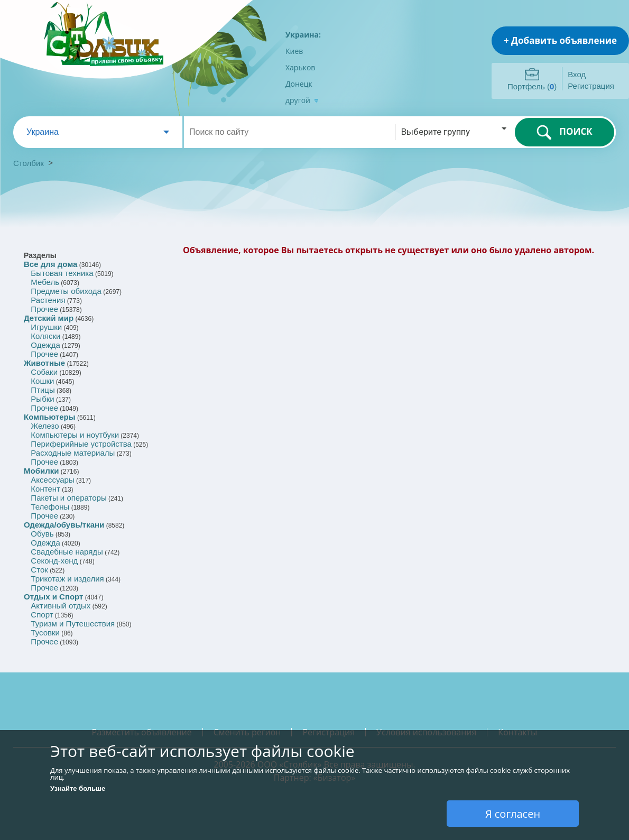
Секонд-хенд (54, 561)
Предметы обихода (66, 291)
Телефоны (50, 507)
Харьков (300, 67)
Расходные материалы (73, 453)
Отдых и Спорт (53, 597)
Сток (39, 570)
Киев (294, 51)
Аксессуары (52, 480)
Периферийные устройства (81, 444)
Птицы (43, 390)
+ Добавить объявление (560, 40)
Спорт (42, 615)
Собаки (44, 372)
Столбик (29, 163)
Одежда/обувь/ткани (64, 525)
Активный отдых (61, 606)
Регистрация (591, 86)
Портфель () (532, 86)
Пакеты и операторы (68, 498)
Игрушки (46, 327)
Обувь (42, 534)
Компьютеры (50, 417)
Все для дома (50, 264)
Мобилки (41, 471)
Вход (577, 74)
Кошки (42, 381)
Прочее (44, 309)
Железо (45, 426)
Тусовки (45, 633)
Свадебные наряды (67, 552)
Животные (44, 363)
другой (302, 100)
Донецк (299, 84)
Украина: (303, 35)
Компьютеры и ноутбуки (75, 435)
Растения (48, 300)
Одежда (45, 345)
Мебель (45, 282)
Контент (45, 489)
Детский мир (49, 318)
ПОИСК (564, 132)
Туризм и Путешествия (73, 624)
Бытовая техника (62, 273)
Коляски (45, 336)
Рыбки (42, 399)
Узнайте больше (78, 788)
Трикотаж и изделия (67, 579)
